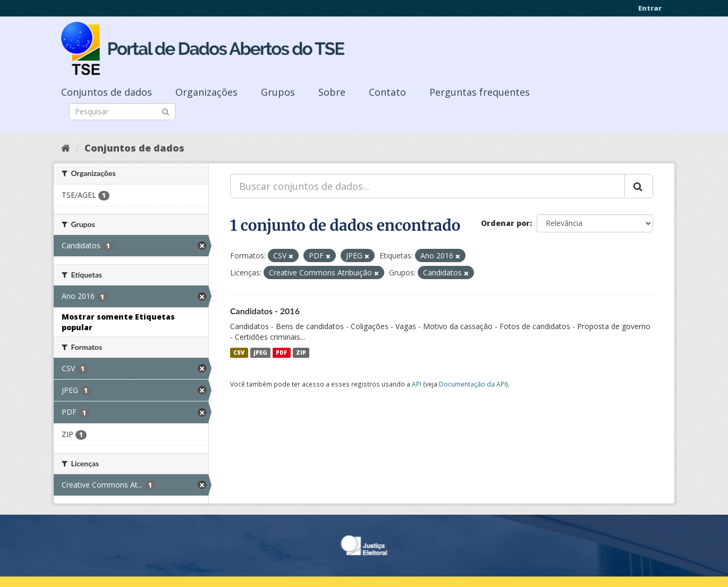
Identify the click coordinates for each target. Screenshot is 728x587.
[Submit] (166, 111)
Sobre (332, 92)
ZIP (301, 353)
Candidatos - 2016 (265, 311)
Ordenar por (505, 223)
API (417, 384)
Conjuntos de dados (107, 92)
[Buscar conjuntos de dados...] (428, 186)
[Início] (66, 148)
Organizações (206, 92)
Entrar (650, 8)
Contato (387, 92)
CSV (239, 353)
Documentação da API (472, 384)
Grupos (278, 92)
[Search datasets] (122, 112)
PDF (281, 353)
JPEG (260, 353)
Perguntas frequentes (480, 92)
